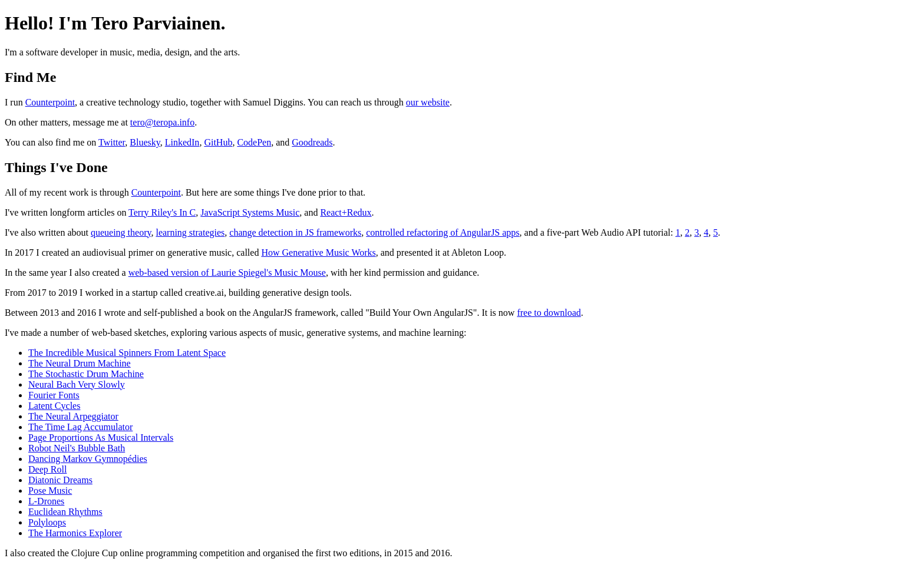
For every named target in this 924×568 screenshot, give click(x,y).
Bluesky (145, 142)
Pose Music (50, 491)
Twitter (112, 142)
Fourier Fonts (54, 395)
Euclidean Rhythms (65, 512)
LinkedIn (182, 142)
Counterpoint (50, 102)
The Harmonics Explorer (75, 533)
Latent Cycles (54, 406)
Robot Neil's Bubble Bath (77, 448)
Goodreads (312, 142)
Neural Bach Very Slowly (77, 384)
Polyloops (47, 522)
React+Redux (346, 212)
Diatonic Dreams (60, 480)
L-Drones (46, 501)
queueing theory (121, 232)
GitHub (218, 142)
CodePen (254, 142)
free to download (549, 313)
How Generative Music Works (318, 252)
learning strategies (190, 232)
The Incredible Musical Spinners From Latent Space (127, 353)
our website (428, 102)
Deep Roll (47, 469)
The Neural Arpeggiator (73, 416)
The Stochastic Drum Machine (86, 374)
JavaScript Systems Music (250, 212)
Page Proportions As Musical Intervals (101, 437)
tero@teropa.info (162, 122)
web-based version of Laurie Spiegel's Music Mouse (227, 273)
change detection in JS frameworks (295, 232)
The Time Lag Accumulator (80, 427)
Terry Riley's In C (162, 212)
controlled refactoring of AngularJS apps (443, 232)
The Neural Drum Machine (80, 363)
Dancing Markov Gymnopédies (88, 459)
